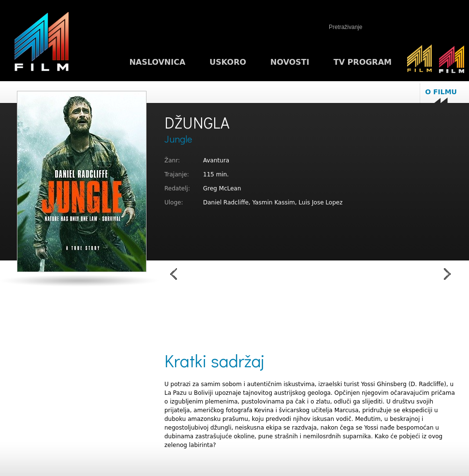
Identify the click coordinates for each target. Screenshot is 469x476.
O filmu (441, 92)
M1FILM (42, 44)
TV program (363, 62)
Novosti (290, 62)
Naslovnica (157, 62)
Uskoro (228, 62)
